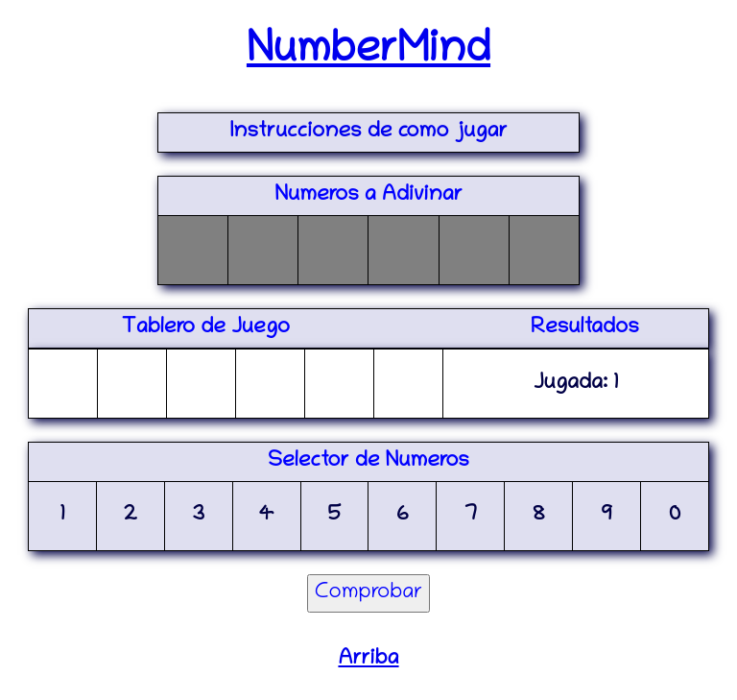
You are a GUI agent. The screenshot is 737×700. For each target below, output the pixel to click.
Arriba (368, 660)
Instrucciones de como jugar (369, 133)
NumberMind (368, 52)
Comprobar (369, 593)
